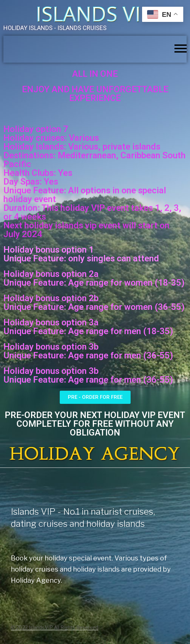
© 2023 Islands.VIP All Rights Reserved (55, 627)
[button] (95, 397)
